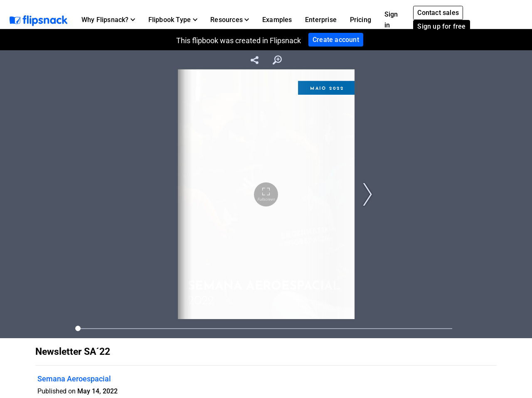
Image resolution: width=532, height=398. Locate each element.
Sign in (391, 20)
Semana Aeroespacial (74, 379)
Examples (277, 20)
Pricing (361, 20)
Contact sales (438, 13)
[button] (108, 20)
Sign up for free (441, 26)
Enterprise (321, 20)
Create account (336, 40)
